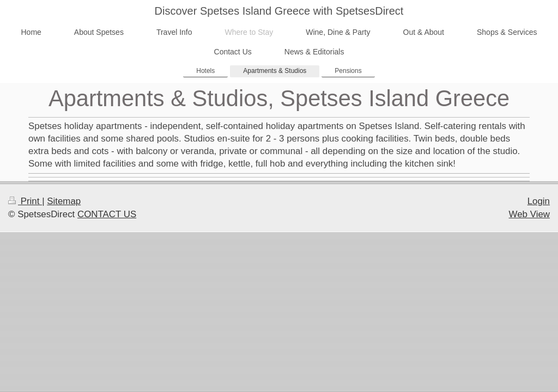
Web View (529, 214)
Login (539, 201)
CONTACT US (107, 214)
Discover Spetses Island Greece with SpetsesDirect (279, 11)
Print (25, 201)
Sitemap (64, 201)
